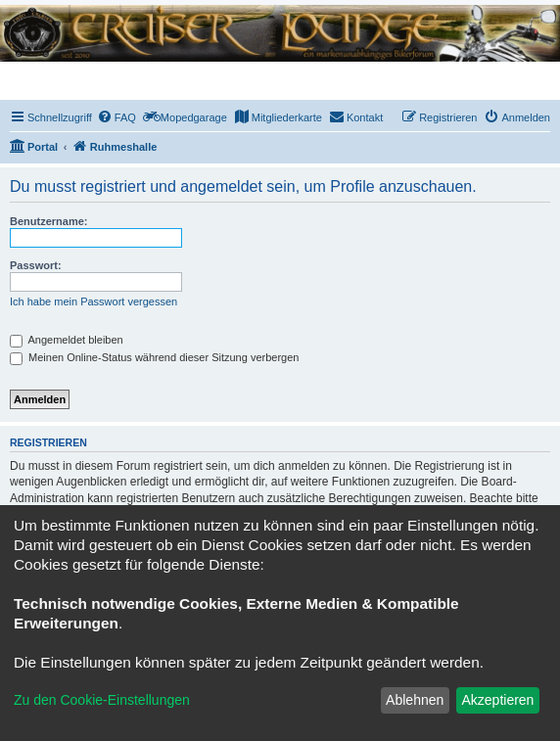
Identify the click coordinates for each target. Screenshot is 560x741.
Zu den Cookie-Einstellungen (102, 700)
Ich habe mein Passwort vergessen (93, 301)
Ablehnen (415, 700)
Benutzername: (48, 221)
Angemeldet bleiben (67, 340)
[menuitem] (117, 117)
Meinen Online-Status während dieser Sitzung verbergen (154, 357)
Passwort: (36, 265)
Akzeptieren (497, 700)
